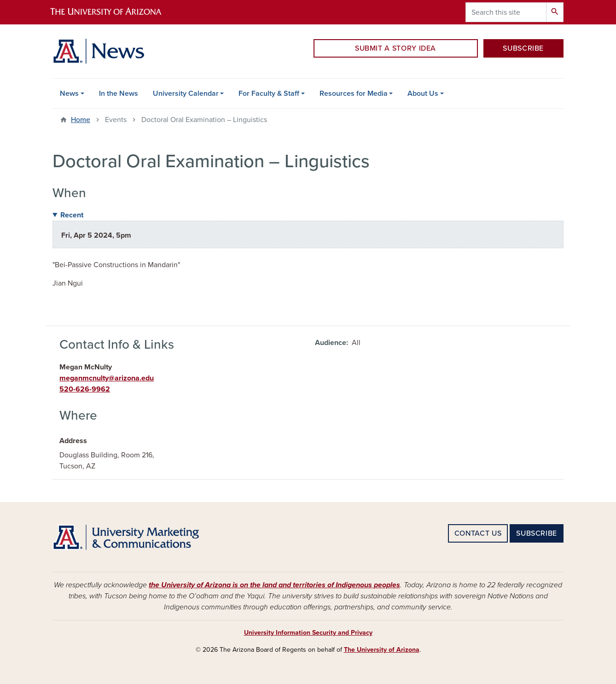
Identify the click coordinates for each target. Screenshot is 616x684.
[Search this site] (506, 12)
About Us (423, 94)
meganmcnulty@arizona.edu (107, 378)
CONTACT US (478, 533)
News (69, 94)
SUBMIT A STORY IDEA (395, 48)
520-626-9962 (85, 389)
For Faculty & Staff (269, 94)
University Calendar (186, 94)
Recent (72, 215)
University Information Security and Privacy (308, 633)
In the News (119, 94)
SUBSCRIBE (523, 48)
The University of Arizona (382, 650)
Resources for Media (354, 94)
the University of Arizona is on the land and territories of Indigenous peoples (274, 585)
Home (81, 120)
